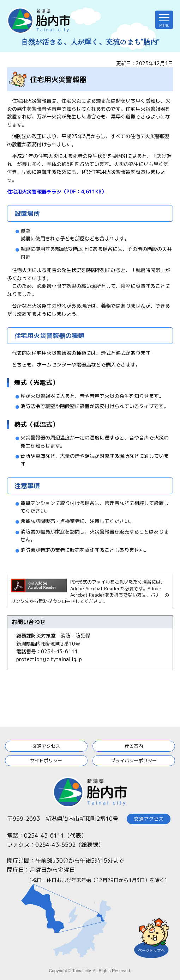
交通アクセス (46, 746)
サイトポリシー (46, 760)
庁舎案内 (134, 746)
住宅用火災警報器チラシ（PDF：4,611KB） (57, 192)
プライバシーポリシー (134, 760)
